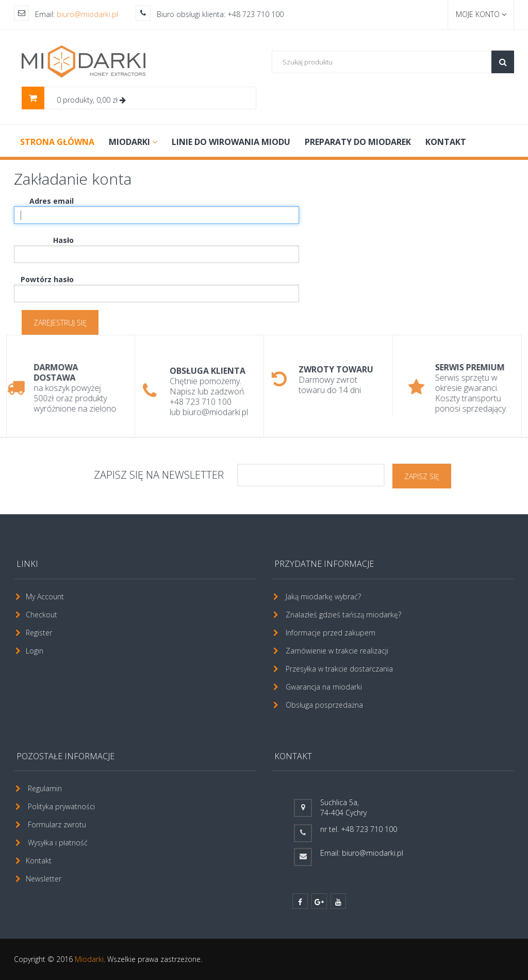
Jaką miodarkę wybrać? (323, 597)
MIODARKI (133, 142)
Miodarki (89, 959)
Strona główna (57, 142)
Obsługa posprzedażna (324, 705)
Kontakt (446, 142)
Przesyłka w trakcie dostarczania (339, 669)
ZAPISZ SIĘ (422, 476)
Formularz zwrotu (57, 824)
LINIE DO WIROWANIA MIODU (231, 142)
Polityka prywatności (61, 806)
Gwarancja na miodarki (324, 687)
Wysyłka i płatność (58, 843)
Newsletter (44, 879)
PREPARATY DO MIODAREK (358, 142)
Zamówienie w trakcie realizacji (337, 651)
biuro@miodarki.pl (87, 14)
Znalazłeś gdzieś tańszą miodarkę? (343, 615)
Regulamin (45, 788)
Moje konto (481, 14)
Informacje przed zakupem (331, 633)
